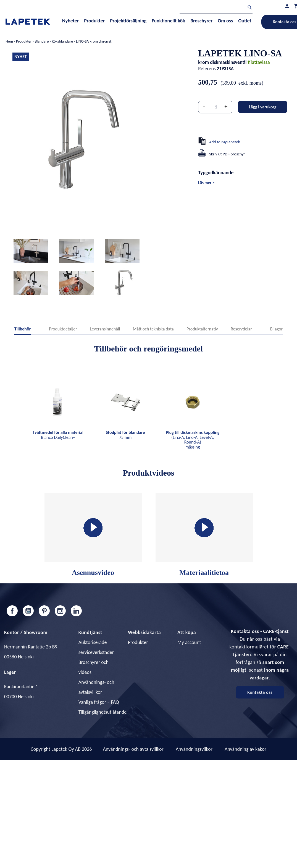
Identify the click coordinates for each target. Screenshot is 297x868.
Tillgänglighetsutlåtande (102, 712)
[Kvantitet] (216, 107)
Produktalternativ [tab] (202, 329)
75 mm (125, 435)
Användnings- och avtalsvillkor (133, 749)
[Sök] (216, 8)
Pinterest (44, 611)
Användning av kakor (245, 749)
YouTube (28, 611)
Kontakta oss (260, 692)
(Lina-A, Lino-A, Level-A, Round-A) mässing (193, 440)
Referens (207, 69)
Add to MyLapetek (225, 142)
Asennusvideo (93, 535)
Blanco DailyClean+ (58, 435)
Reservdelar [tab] (241, 329)
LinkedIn (76, 611)
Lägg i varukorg (263, 107)
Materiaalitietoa (204, 535)
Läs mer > (206, 183)
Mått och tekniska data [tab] (153, 329)
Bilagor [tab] (276, 329)
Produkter (138, 642)
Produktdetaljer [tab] (63, 329)
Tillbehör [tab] (23, 329)
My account (189, 642)
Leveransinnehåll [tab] (105, 329)
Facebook (12, 611)
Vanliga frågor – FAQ (99, 702)
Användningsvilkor (194, 749)
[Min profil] (287, 6)
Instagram (60, 611)
